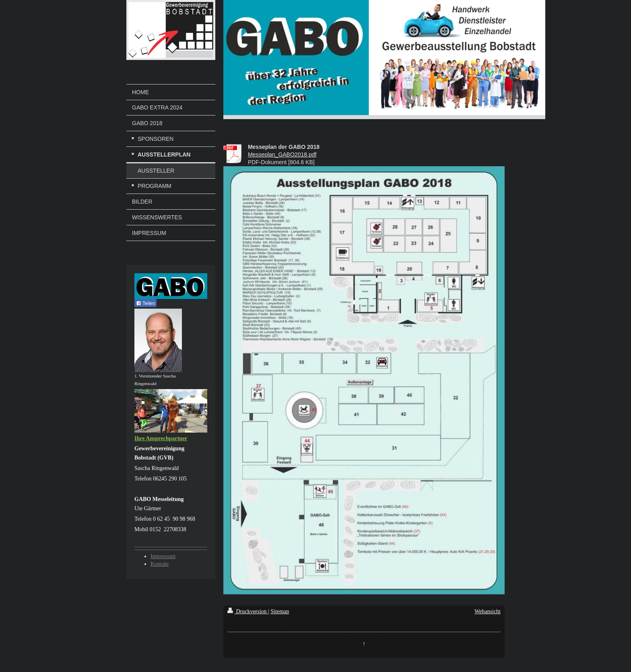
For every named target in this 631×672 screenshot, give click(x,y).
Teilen (145, 303)
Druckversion (248, 611)
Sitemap (280, 611)
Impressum (163, 556)
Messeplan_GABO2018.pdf (282, 155)
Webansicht (488, 611)
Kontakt (160, 564)
